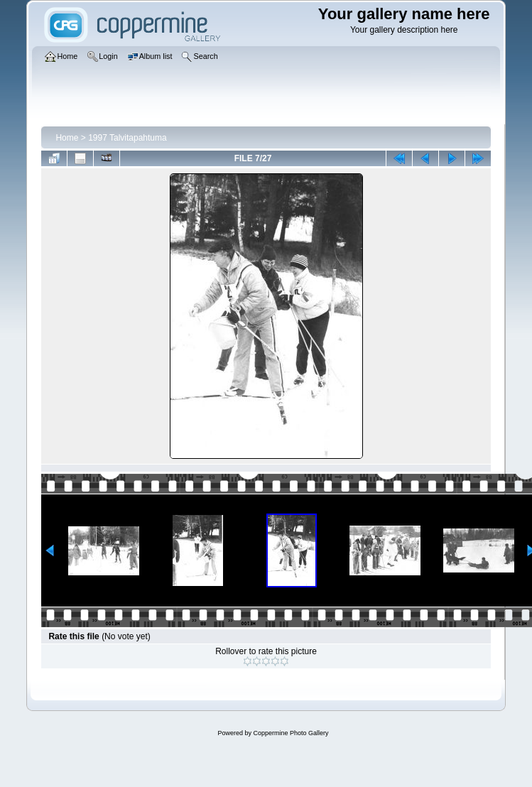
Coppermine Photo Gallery (291, 733)
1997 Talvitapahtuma (127, 138)
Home (67, 138)
